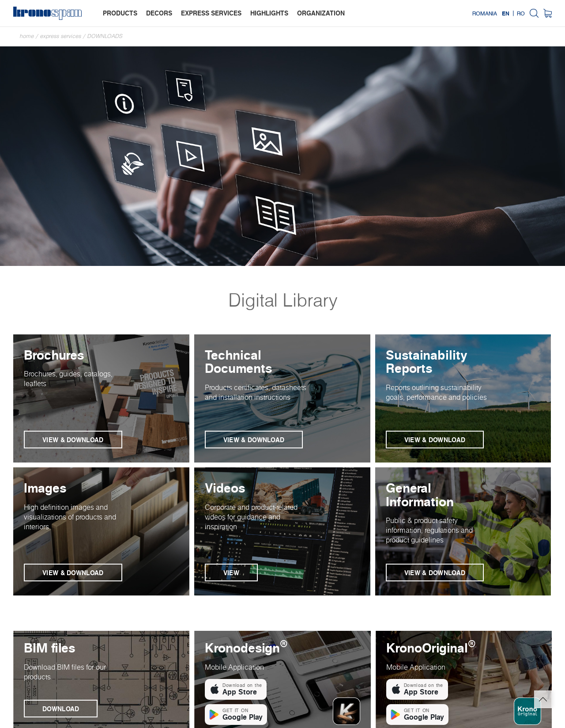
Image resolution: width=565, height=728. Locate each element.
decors (159, 13)
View (231, 573)
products (120, 13)
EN (506, 13)
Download (61, 709)
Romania (485, 13)
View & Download (73, 440)
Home (27, 36)
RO (521, 13)
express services (211, 13)
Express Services (61, 36)
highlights (269, 13)
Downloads (105, 36)
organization (321, 13)
